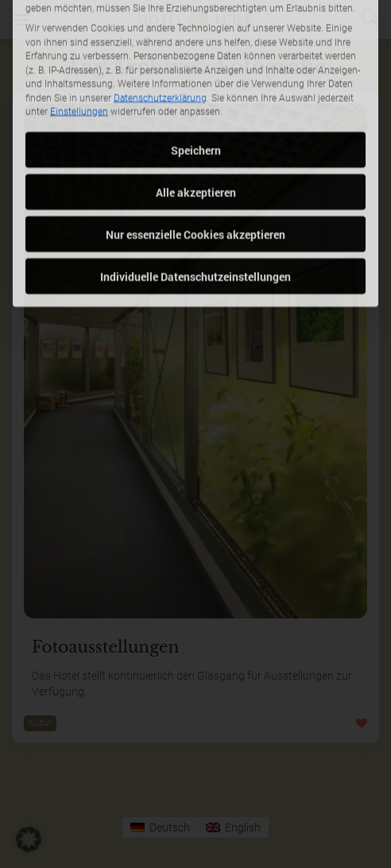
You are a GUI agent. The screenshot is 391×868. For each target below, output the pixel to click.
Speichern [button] (196, 97)
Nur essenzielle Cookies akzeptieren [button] (195, 181)
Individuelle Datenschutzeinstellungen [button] (195, 223)
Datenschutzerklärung (160, 45)
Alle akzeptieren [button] (196, 139)
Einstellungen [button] (79, 59)
